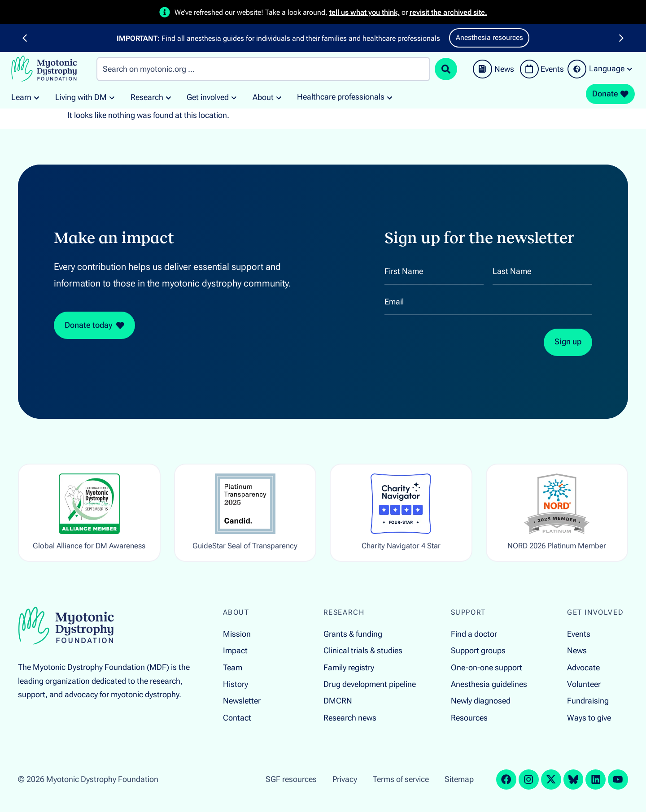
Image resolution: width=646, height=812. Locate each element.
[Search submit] (446, 69)
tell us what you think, (364, 12)
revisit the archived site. (448, 12)
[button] (25, 38)
